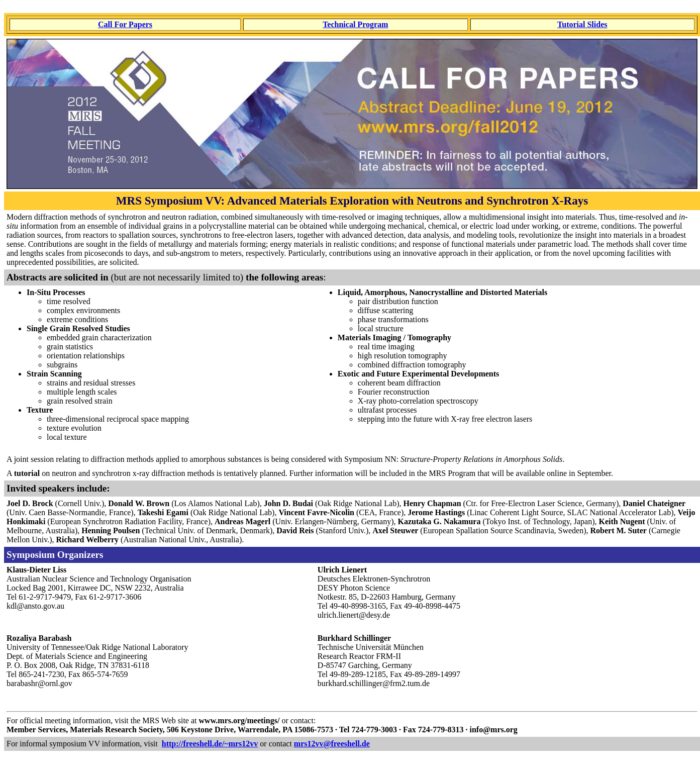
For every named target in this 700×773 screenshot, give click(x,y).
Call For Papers (125, 24)
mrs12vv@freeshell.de (332, 744)
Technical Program (355, 24)
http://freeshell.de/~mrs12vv (210, 744)
